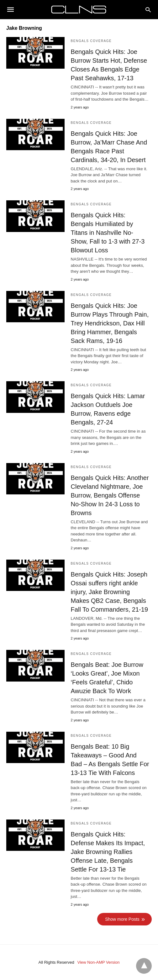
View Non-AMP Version (99, 962)
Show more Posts (122, 919)
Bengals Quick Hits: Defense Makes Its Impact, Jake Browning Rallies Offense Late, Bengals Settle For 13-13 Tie (108, 852)
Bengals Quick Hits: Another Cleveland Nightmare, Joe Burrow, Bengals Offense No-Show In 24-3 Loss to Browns (110, 495)
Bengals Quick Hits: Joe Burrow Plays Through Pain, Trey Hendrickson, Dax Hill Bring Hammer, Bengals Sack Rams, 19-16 (110, 323)
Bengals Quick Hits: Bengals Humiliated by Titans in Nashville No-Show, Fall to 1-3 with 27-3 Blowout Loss (108, 233)
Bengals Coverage (91, 41)
